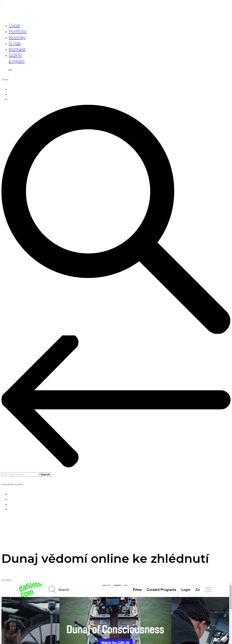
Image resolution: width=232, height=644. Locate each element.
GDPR (15, 55)
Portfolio (18, 31)
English (17, 61)
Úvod (14, 25)
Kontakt (17, 49)
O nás (15, 43)
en (10, 69)
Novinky (17, 37)
